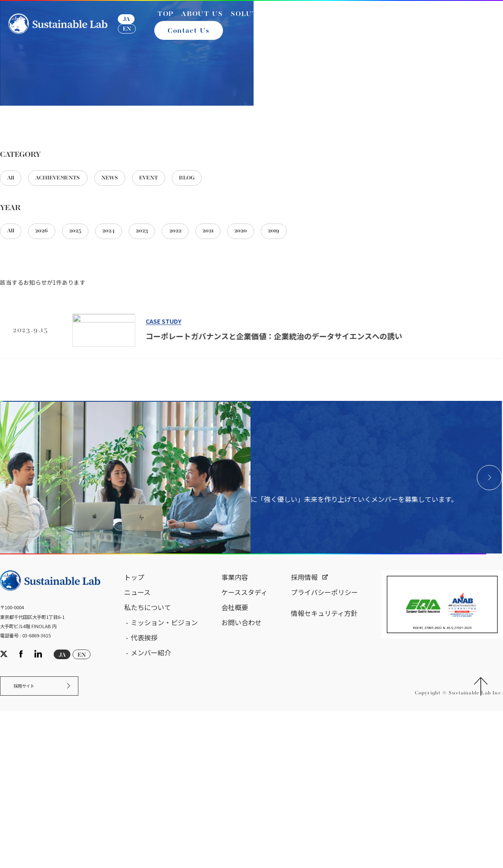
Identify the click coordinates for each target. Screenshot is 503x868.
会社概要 (235, 783)
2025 (90, 340)
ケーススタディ (244, 768)
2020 (285, 340)
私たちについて (148, 783)
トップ (134, 753)
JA (130, 25)
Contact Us (192, 37)
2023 (169, 340)
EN (131, 35)
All (13, 284)
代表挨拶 (144, 813)
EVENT (178, 284)
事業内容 (235, 753)
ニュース (137, 768)
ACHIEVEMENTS (70, 284)
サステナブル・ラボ (41, 188)
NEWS (132, 284)
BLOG (223, 284)
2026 (50, 340)
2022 (208, 340)
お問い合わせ (241, 798)
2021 (247, 340)
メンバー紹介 (151, 829)
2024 (129, 340)
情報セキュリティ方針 (324, 789)
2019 (324, 340)
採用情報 (304, 753)
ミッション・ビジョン (164, 798)
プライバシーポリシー (324, 768)
